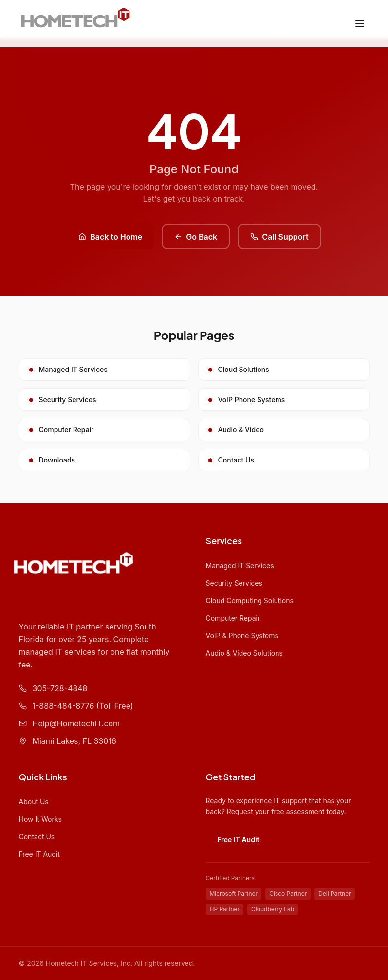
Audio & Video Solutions (244, 653)
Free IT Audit (39, 854)
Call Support (279, 237)
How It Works (40, 819)
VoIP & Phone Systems (242, 636)
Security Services (234, 583)
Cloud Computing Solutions (250, 601)
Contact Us (37, 837)
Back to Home (110, 237)
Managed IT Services (240, 565)
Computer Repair (233, 618)
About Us (34, 802)
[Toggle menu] (360, 23)
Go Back (196, 237)
